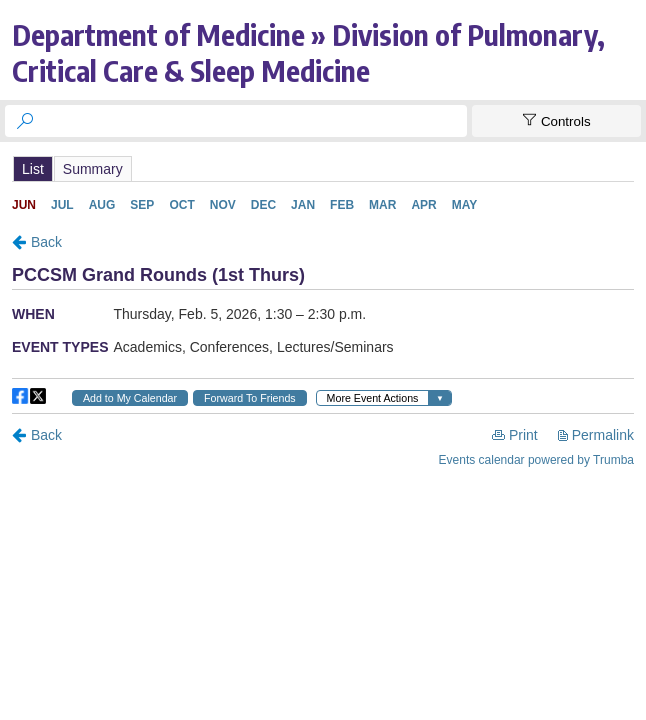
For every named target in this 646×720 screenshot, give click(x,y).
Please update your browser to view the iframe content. (323, 168)
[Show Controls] (556, 121)
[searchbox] (254, 121)
